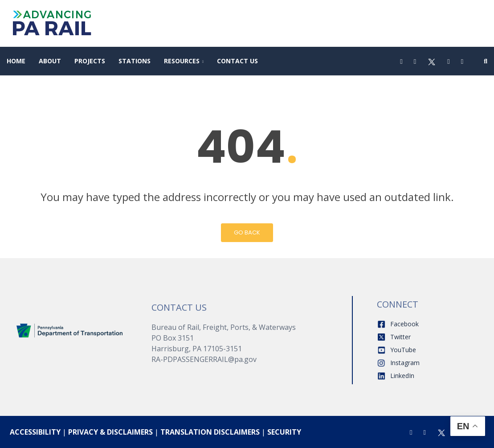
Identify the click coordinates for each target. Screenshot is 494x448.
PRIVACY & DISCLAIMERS (110, 432)
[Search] (486, 61)
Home (16, 61)
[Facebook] (401, 61)
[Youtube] (448, 61)
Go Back (247, 232)
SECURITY (284, 432)
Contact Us (237, 61)
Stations (135, 61)
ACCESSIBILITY (35, 432)
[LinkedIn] (462, 61)
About (50, 61)
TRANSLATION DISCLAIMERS (210, 432)
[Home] (69, 330)
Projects (90, 61)
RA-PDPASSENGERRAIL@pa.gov (204, 359)
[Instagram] (415, 61)
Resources (182, 61)
